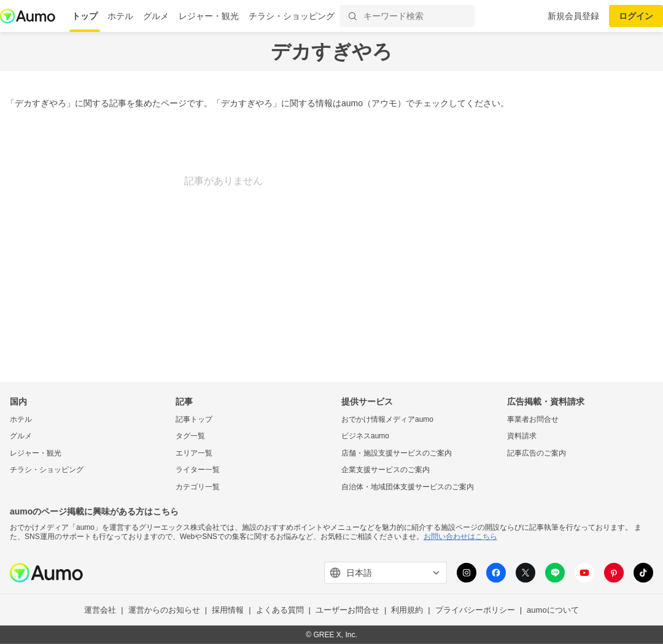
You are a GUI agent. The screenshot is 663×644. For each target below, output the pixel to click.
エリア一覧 (194, 453)
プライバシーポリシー (475, 610)
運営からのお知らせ (164, 610)
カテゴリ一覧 (198, 487)
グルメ (156, 16)
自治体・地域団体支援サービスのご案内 (408, 487)
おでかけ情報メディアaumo (387, 419)
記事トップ (194, 419)
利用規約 (407, 610)
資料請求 (522, 436)
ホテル (120, 16)
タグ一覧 (190, 436)
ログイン (636, 16)
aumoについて (553, 610)
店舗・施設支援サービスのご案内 (397, 453)
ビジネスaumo (365, 436)
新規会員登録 (573, 16)
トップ (85, 16)
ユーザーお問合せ (347, 610)
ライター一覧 (198, 470)
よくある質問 (280, 610)
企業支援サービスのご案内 (386, 470)
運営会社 (100, 610)
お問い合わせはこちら (460, 537)
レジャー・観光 (209, 16)
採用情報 (228, 610)
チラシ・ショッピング (292, 16)
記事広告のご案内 (537, 453)
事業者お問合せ (533, 419)
